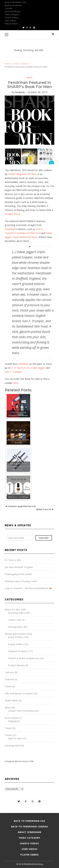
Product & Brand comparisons (24, 658)
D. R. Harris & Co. (21, 368)
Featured (9, 679)
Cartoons (9, 672)
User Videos (11, 20)
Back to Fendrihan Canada (30, 826)
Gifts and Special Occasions (19, 693)
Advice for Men (12, 609)
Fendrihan (20, 92)
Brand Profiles (15, 637)
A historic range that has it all (22, 506)
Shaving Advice (16, 627)
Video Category (12, 14)
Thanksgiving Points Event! (18, 574)
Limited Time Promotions (21, 711)
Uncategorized (12, 746)
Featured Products (17, 651)
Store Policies (12, 718)
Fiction (8, 686)
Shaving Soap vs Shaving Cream (21, 581)
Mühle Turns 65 (44, 509)
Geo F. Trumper (13, 372)
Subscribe (44, 538)
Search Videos (12, 18)
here (16, 383)
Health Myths (11, 700)
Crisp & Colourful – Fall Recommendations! (28, 588)
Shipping (12, 721)
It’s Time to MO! (13, 560)
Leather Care (15, 620)
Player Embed (11, 24)
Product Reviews (17, 665)
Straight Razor (13, 214)
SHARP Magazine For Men (22, 174)
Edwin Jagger (38, 368)
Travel (8, 728)
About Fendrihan (13, 11)
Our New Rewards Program (19, 567)
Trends (8, 735)
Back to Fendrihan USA (15, 2)
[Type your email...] (20, 538)
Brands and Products (15, 634)
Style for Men (15, 738)
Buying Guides (15, 644)
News (30, 78)
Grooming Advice (17, 613)
